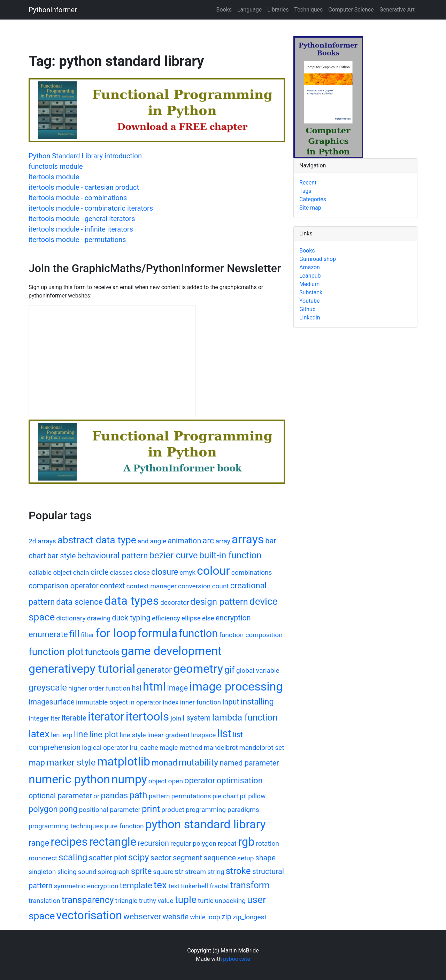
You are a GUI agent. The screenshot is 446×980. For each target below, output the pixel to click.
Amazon (310, 267)
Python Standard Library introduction (85, 156)
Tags (305, 191)
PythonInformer (53, 10)
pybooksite (237, 959)
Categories (313, 199)
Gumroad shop (318, 259)
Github (307, 309)
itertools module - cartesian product (84, 187)
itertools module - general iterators (82, 219)
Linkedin (310, 318)
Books (224, 10)
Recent (308, 183)
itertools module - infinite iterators (81, 229)
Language (249, 10)
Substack (311, 292)
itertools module (54, 177)
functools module (56, 166)
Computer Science (351, 10)
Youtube (310, 301)
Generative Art (397, 10)
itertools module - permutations (77, 240)
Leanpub (310, 276)
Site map (310, 208)
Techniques (309, 10)
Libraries (278, 10)
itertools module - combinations (78, 198)
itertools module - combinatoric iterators (91, 208)
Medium (309, 284)
